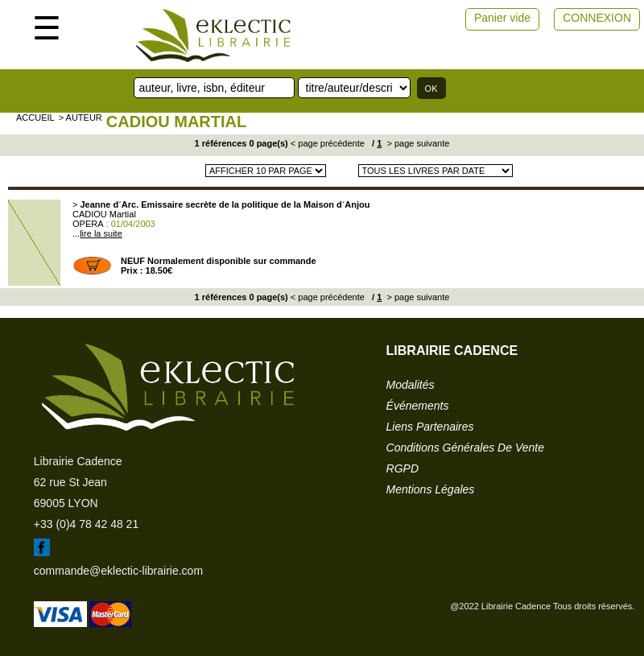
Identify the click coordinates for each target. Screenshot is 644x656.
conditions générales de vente (465, 448)
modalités (411, 385)
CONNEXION (597, 18)
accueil (35, 118)
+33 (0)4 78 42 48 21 (86, 524)
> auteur (80, 118)
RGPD (402, 468)
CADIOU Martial (176, 122)
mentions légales (431, 489)
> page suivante (417, 143)
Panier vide (502, 18)
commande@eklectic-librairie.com (118, 571)
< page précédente (328, 143)
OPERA (88, 224)
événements (418, 406)
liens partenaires (430, 427)
